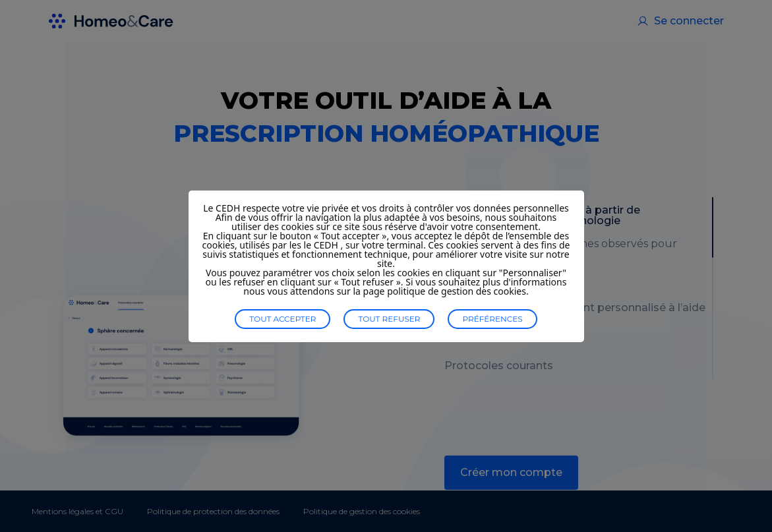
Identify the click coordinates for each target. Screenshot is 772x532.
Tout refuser (389, 319)
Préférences (492, 319)
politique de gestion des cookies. (458, 291)
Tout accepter (282, 319)
